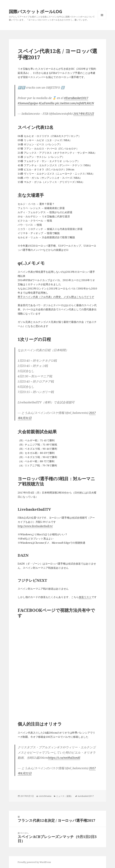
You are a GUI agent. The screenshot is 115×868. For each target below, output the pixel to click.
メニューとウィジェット (102, 19)
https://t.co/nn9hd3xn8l (64, 758)
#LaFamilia (47, 103)
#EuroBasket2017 (76, 98)
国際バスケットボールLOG (35, 11)
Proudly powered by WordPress (34, 862)
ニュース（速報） (65, 796)
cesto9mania (45, 796)
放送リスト (85, 597)
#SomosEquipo (28, 103)
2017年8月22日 (84, 114)
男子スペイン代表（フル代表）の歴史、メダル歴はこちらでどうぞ (56, 297)
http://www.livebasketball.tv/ (35, 526)
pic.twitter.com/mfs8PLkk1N (75, 103)
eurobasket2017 (86, 796)
